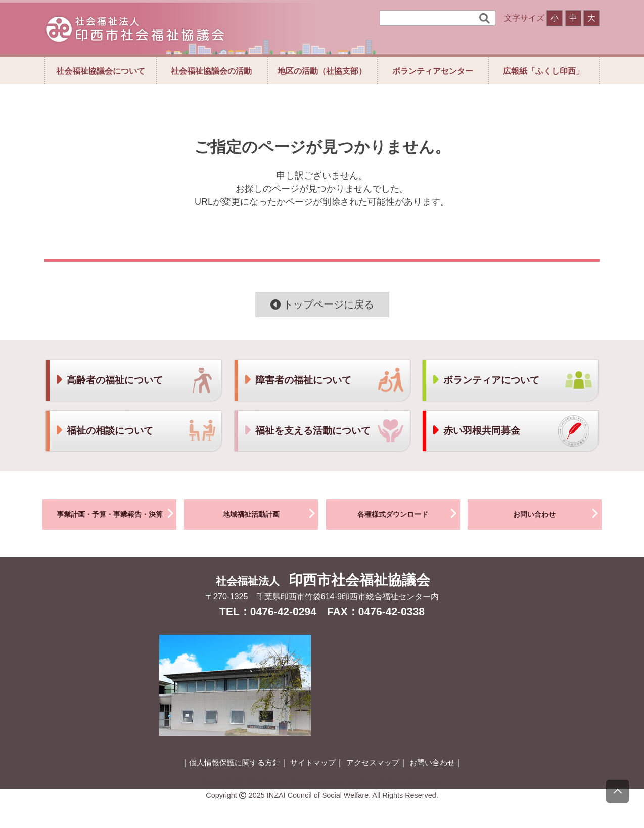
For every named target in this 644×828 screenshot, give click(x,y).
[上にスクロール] (617, 791)
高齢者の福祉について (109, 380)
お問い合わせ (557, 513)
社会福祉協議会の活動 (211, 71)
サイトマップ (313, 763)
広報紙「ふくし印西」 (543, 71)
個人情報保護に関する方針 (235, 763)
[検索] (430, 18)
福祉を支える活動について (307, 431)
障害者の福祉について (297, 380)
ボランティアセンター (433, 71)
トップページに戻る (322, 304)
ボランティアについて (485, 380)
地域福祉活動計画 (271, 513)
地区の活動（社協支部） (322, 71)
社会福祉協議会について (101, 71)
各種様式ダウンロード (409, 513)
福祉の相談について (104, 431)
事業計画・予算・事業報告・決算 (117, 513)
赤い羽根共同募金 (476, 431)
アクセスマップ (373, 763)
